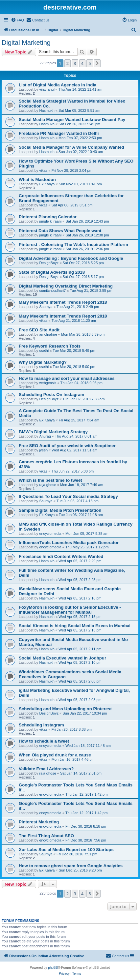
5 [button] (90, 63)
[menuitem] (17, 20)
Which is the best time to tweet (50, 480)
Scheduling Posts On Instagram (51, 395)
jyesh (43, 450)
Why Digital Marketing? (43, 362)
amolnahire (48, 334)
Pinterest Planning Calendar (48, 217)
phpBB (53, 968)
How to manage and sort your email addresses (67, 378)
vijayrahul (47, 89)
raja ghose (47, 485)
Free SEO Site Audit (39, 330)
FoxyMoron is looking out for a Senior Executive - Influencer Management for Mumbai (70, 610)
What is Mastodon (37, 180)
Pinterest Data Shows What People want (60, 231)
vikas (43, 170)
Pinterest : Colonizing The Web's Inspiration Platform (73, 245)
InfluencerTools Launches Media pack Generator (69, 543)
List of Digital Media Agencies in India (58, 85)
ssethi (44, 351)
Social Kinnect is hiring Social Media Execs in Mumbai (75, 626)
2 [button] (68, 63)
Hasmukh (47, 110)
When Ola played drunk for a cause (55, 755)
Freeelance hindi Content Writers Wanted (61, 556)
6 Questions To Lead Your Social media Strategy (68, 496)
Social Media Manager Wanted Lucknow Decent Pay (72, 120)
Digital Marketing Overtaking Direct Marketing (66, 286)
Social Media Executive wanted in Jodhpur (62, 658)
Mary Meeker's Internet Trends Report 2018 (63, 302)
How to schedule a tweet (44, 741)
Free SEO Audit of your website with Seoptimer (67, 446)
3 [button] (75, 63)
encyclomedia (50, 534)
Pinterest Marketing (39, 822)
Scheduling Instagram (41, 725)
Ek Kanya (47, 184)
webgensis (48, 383)
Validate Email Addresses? (46, 769)
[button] (97, 63)
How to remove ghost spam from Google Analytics (71, 866)
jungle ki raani (50, 221)
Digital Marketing (26, 43)
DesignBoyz (49, 263)
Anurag (45, 436)
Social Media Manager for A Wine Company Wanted (71, 147)
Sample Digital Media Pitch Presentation (60, 510)
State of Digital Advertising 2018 (52, 272)
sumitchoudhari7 (52, 291)
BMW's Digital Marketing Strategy (53, 432)
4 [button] (82, 63)
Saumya (46, 307)
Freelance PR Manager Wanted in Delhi (59, 133)
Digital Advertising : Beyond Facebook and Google (71, 258)
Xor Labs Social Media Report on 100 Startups (66, 850)
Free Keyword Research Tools (50, 346)
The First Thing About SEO (46, 836)
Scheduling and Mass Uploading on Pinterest (65, 709)
